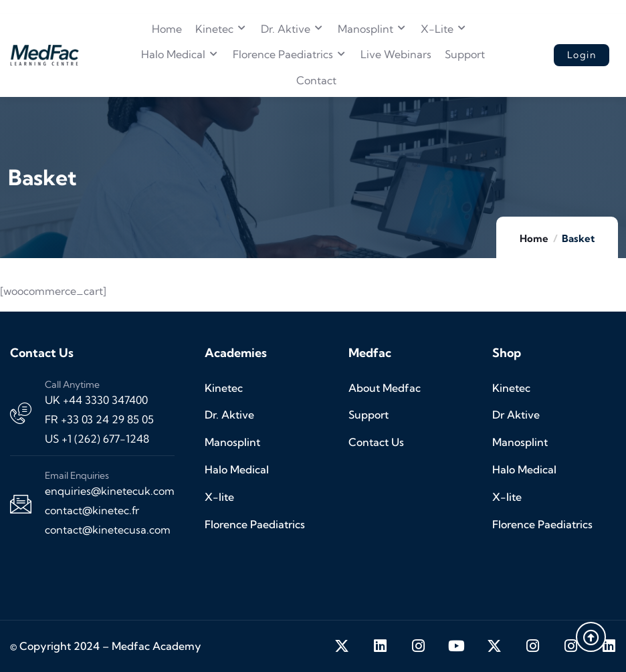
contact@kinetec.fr (92, 510)
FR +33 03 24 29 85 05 (99, 419)
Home (534, 238)
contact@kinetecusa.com (108, 530)
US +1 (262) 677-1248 (97, 439)
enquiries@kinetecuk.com (110, 491)
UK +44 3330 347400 (96, 400)
